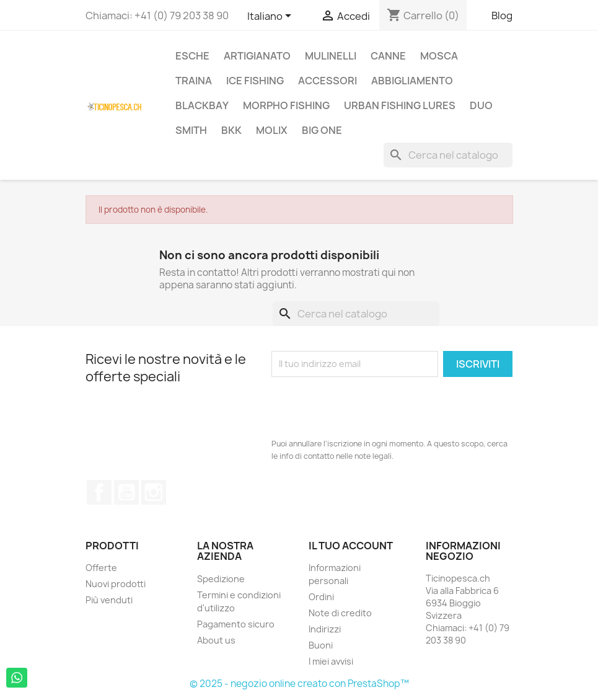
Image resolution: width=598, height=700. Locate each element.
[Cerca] (448, 155)
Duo (481, 105)
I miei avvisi (331, 661)
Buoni (321, 645)
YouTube (126, 492)
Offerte (101, 568)
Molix (272, 130)
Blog (502, 16)
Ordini (321, 597)
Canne (388, 56)
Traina (194, 81)
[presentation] (366, 407)
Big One (322, 130)
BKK (231, 130)
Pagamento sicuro (236, 624)
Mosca (439, 56)
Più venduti (109, 600)
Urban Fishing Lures (400, 105)
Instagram (154, 492)
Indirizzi (325, 629)
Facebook (99, 492)
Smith (191, 130)
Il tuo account (351, 546)
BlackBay (202, 105)
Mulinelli (331, 56)
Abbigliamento (412, 81)
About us (216, 640)
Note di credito (340, 613)
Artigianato (257, 56)
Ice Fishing (255, 81)
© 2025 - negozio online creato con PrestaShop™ (299, 684)
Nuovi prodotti (116, 584)
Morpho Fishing (286, 105)
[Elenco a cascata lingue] (271, 17)
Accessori (328, 81)
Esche (192, 56)
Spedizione (221, 579)
